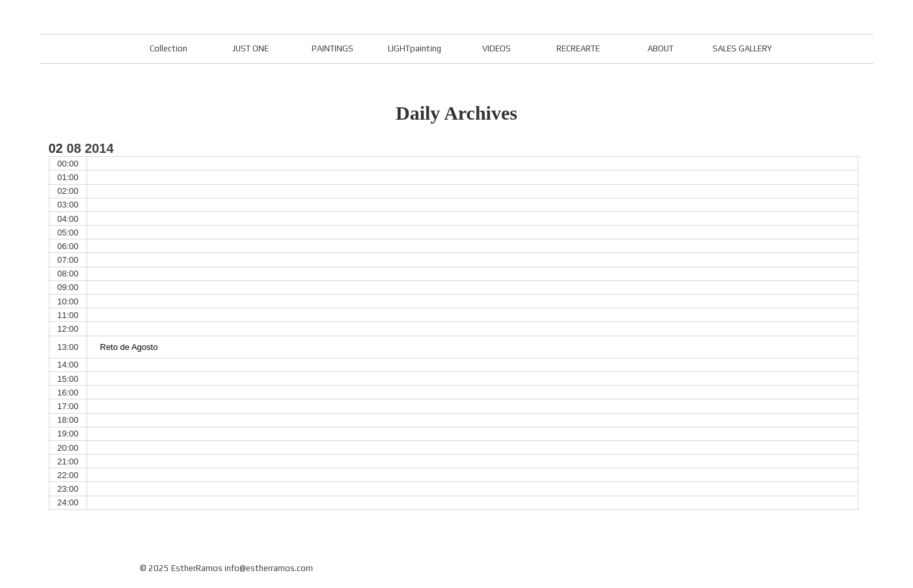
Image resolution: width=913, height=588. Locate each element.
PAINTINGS (333, 48)
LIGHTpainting (415, 48)
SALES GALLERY (742, 48)
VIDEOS (497, 48)
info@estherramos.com (269, 568)
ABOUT (661, 48)
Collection (169, 48)
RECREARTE (578, 48)
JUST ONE (251, 48)
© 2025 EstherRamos (181, 568)
